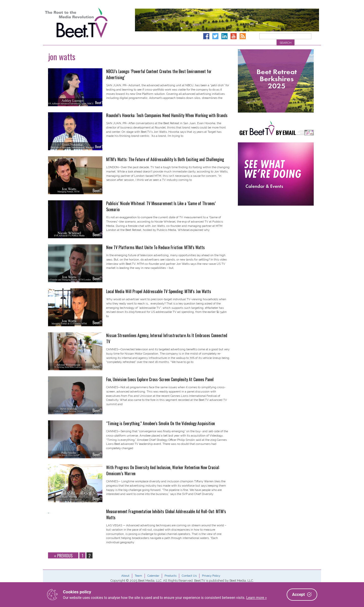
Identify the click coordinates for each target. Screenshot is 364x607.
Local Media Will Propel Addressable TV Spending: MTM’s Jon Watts (159, 291)
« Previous (63, 556)
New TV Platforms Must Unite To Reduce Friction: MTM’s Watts (155, 247)
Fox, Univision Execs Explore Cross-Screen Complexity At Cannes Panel (160, 379)
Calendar (153, 576)
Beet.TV (89, 23)
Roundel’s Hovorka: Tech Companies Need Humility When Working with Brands (167, 115)
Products (170, 576)
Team (138, 576)
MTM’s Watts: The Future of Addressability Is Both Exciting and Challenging (165, 159)
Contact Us (189, 576)
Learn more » (256, 598)
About (125, 576)
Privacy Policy (211, 576)
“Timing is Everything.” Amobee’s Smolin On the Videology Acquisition (161, 423)
